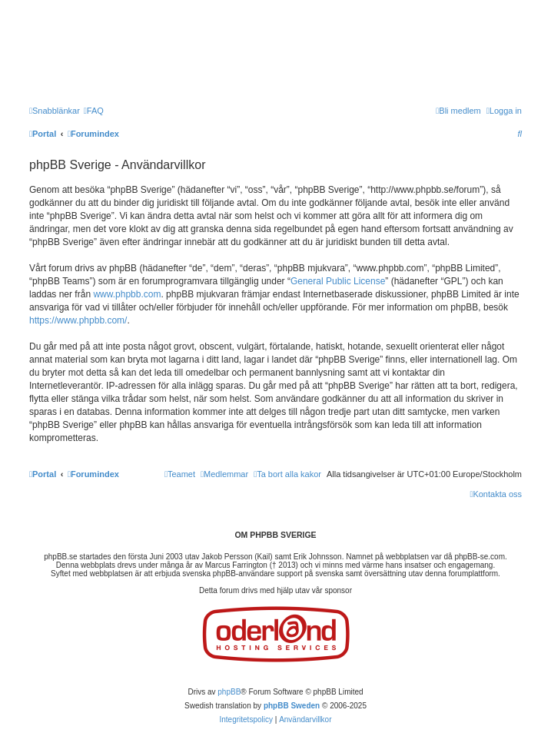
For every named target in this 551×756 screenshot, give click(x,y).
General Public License (338, 281)
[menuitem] (94, 111)
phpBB (229, 692)
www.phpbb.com (127, 294)
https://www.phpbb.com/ (78, 320)
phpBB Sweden (292, 706)
